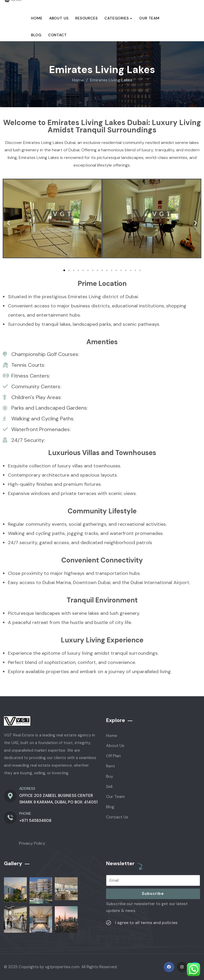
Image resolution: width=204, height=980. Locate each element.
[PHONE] (10, 818)
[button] (9, 223)
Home (78, 80)
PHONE (25, 813)
